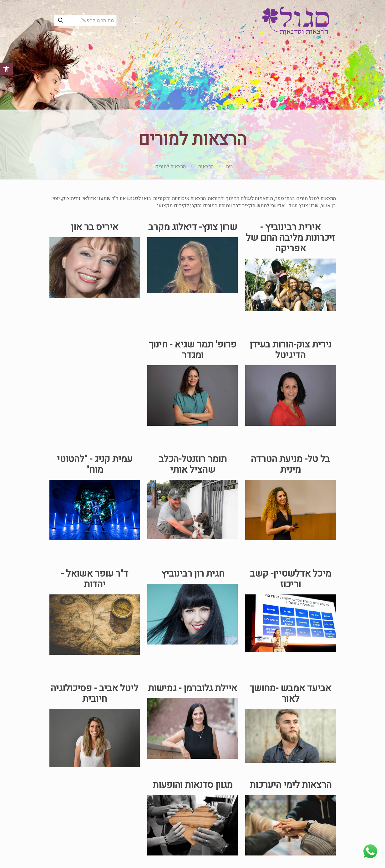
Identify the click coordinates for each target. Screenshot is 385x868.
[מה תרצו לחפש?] (85, 20)
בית (230, 167)
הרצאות (206, 167)
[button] (6, 69)
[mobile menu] (136, 20)
